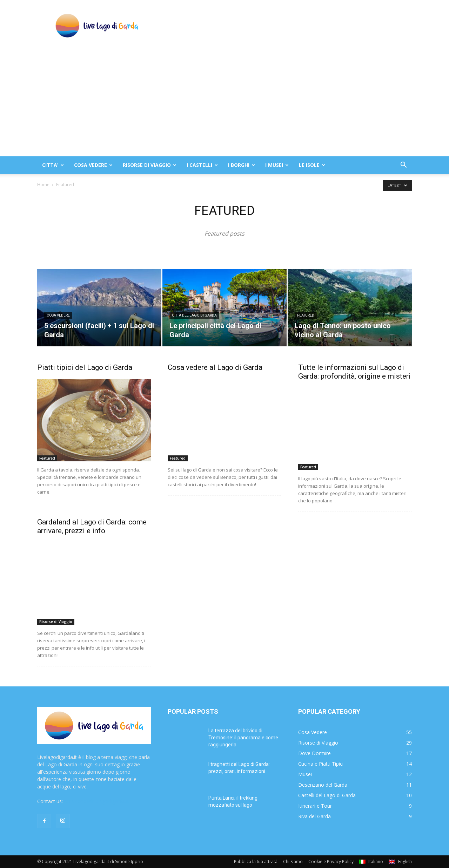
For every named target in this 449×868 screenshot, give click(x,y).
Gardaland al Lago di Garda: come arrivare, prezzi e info (92, 526)
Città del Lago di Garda (194, 315)
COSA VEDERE (93, 165)
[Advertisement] (224, 104)
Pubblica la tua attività (256, 862)
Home (43, 185)
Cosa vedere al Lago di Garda (215, 367)
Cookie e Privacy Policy (331, 862)
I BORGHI (242, 165)
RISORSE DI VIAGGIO (150, 165)
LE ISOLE (312, 165)
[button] (403, 166)
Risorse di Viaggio (56, 622)
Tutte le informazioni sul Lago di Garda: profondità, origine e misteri (354, 372)
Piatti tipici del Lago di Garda (85, 367)
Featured (306, 315)
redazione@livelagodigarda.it (97, 801)
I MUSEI (277, 165)
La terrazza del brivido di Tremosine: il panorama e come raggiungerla (243, 738)
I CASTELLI (202, 165)
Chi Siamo (293, 862)
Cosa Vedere (58, 315)
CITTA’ (53, 165)
